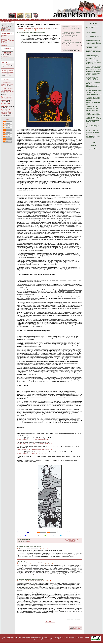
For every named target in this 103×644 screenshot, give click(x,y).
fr (9, 24)
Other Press (5, 79)
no (10, 25)
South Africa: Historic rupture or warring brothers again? (94, 114)
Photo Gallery (5, 43)
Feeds (8, 120)
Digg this (20, 536)
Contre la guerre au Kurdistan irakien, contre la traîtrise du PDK (93, 136)
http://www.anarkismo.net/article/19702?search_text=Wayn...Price (34, 444)
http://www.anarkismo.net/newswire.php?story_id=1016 (31, 453)
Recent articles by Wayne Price (70, 27)
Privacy (60, 639)
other (6, 25)
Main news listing (6, 37)
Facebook (47, 20)
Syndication (4, 45)
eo (6, 27)
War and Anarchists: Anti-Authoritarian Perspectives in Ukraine (8, 90)
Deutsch (79, 628)
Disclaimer (54, 639)
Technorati (48, 536)
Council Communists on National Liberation (31, 579)
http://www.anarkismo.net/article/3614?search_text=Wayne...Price (34, 449)
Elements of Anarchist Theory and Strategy (92, 47)
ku (8, 26)
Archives (4, 44)
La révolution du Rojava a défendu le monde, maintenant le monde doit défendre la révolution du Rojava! (93, 85)
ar (13, 25)
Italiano (75, 628)
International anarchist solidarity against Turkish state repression (93, 57)
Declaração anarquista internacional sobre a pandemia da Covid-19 (92, 79)
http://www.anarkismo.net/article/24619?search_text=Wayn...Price (34, 439)
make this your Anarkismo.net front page (7, 30)
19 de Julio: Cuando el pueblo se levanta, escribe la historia (94, 51)
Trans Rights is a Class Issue (94, 95)
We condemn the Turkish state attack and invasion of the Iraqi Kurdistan (7, 98)
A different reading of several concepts (70, 43)
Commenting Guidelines (8, 40)
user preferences (7, 22)
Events (35, 20)
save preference (72, 542)
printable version (22, 532)
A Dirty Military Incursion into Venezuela (6, 105)
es (11, 24)
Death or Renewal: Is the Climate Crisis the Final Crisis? (93, 127)
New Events (5, 62)
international (21, 29)
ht (6, 26)
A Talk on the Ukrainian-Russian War (70, 46)
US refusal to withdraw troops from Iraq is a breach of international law (7, 112)
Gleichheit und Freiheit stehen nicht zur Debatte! (93, 132)
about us (3, 59)
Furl (35, 536)
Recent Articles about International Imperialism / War (71, 40)
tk (3, 25)
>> (6, 28)
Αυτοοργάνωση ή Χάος (92, 111)
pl (2, 26)
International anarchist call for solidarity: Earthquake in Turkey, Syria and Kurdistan (93, 42)
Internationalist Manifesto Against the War (7, 84)
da (2, 27)
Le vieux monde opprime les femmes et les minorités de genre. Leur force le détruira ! (94, 68)
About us (3, 20)
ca (13, 26)
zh (9, 26)
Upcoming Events (7, 71)
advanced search (5, 56)
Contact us (18, 20)
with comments (32, 532)
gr (8, 25)
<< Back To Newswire (50, 622)
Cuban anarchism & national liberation (29, 547)
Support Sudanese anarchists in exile (91, 33)
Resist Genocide (90, 30)
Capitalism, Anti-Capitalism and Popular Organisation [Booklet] (93, 99)
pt (2, 25)
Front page (4, 36)
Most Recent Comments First (72, 539)
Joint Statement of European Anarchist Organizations (94, 37)
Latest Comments (6, 39)
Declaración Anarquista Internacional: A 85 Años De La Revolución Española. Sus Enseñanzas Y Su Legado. (93, 120)
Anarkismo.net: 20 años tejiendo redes (92, 27)
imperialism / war (29, 29)
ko (8, 27)
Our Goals (11, 20)
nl (12, 25)
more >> (12, 116)
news (94, 142)
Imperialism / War (8, 81)
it (12, 24)
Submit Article (27, 20)
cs (11, 26)
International (8, 64)
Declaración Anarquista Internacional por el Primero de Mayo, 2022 (93, 62)
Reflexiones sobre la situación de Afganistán (92, 107)
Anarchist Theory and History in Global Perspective (94, 91)
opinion (94, 146)
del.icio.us (28, 536)
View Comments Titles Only (72, 540)
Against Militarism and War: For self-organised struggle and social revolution (93, 73)
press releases (94, 149)
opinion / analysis (38, 29)
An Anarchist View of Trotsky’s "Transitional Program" (69, 36)
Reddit (40, 536)
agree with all (21, 562)
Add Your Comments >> (75, 532)
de (4, 26)
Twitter (40, 20)
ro (4, 27)
